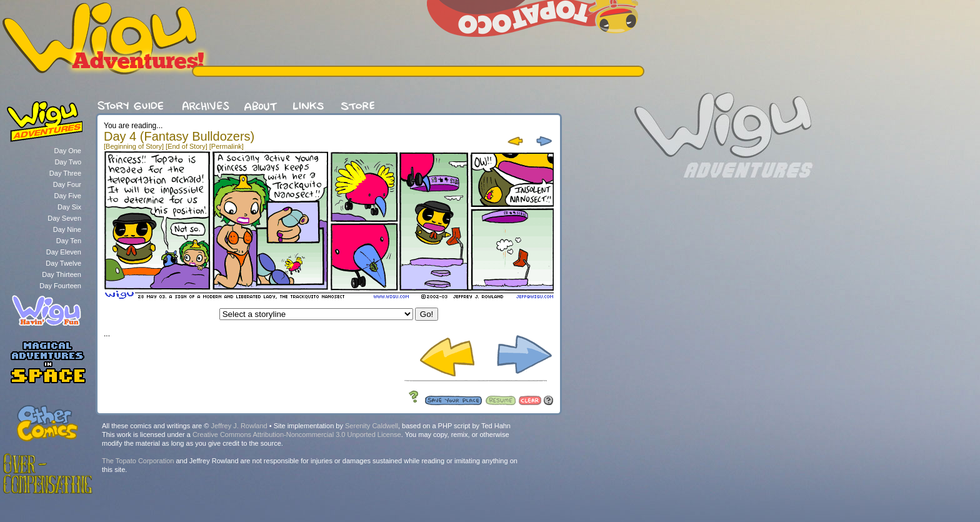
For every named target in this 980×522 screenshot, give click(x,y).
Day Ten (69, 241)
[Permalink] (227, 146)
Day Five (68, 196)
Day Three (65, 173)
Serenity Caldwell (372, 426)
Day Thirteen (62, 274)
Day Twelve (63, 263)
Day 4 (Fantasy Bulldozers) (179, 136)
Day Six (69, 207)
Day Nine (67, 229)
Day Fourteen (60, 286)
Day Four (67, 184)
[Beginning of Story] (134, 146)
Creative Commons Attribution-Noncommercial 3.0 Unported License (297, 434)
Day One (68, 151)
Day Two (68, 162)
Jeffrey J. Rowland (239, 426)
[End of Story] (187, 146)
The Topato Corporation (138, 461)
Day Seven (64, 218)
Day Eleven (64, 252)
